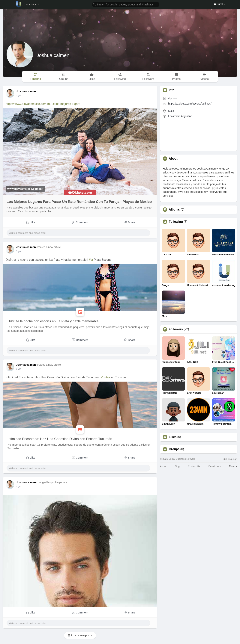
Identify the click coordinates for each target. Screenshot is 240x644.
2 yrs (19, 96)
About (163, 466)
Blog (177, 466)
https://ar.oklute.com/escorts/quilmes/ (190, 104)
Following (176, 222)
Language (230, 459)
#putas (106, 377)
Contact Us (194, 466)
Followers (176, 329)
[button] (126, 4)
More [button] (233, 466)
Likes (173, 437)
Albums (174, 210)
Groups (174, 449)
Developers (214, 466)
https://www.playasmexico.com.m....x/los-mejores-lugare (43, 104)
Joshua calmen (53, 55)
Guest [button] (220, 4)
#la (91, 260)
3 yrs (19, 251)
